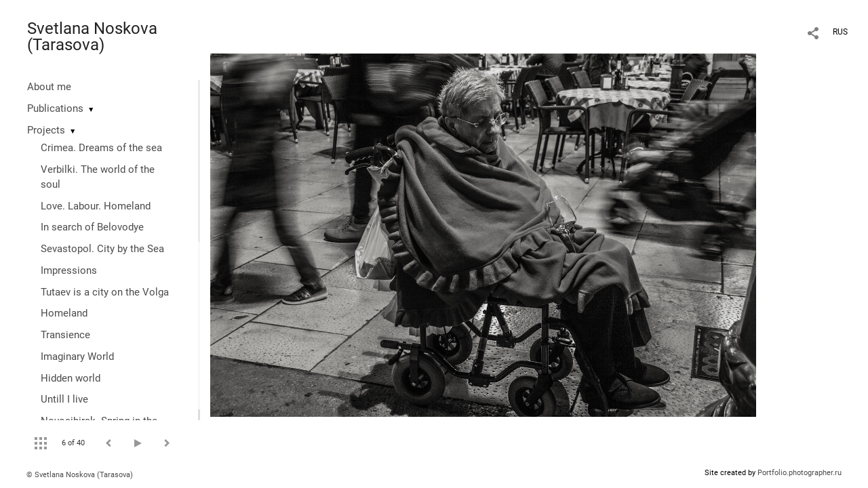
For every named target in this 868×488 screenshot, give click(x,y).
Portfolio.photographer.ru (800, 473)
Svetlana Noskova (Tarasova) (92, 37)
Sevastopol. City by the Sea (102, 249)
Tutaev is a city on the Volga (105, 292)
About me (49, 87)
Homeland (64, 313)
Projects (46, 130)
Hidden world (71, 378)
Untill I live (64, 399)
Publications (55, 108)
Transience (65, 335)
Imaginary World (77, 357)
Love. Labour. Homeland (96, 206)
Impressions (69, 270)
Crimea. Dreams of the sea (101, 148)
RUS (840, 32)
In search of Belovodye (92, 227)
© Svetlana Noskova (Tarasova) (80, 475)
